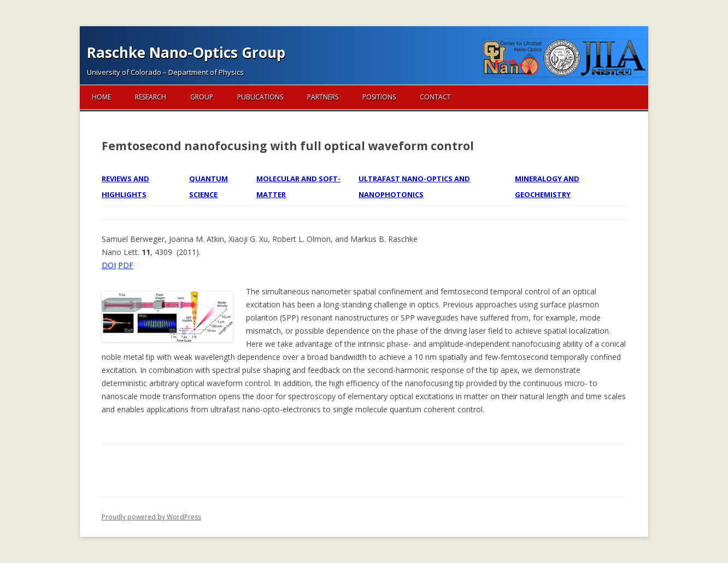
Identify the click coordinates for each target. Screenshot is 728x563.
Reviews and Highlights (125, 186)
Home (101, 97)
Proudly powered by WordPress (151, 517)
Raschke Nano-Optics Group (186, 52)
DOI (109, 265)
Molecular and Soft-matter (298, 186)
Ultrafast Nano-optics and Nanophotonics (414, 186)
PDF (126, 265)
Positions (379, 97)
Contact (435, 97)
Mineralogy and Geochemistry (547, 186)
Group (202, 97)
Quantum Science (209, 186)
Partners (323, 97)
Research (151, 97)
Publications (260, 97)
